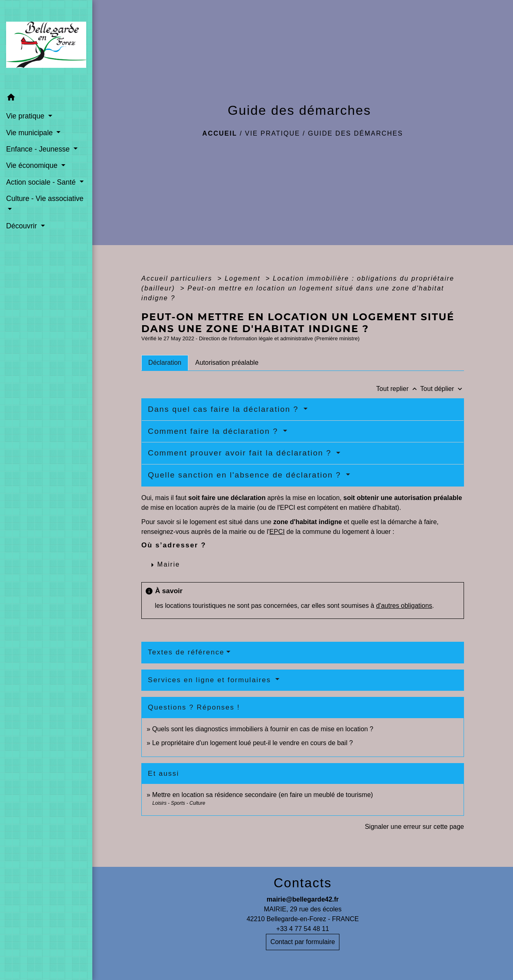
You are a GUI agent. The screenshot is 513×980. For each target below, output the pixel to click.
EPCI (277, 532)
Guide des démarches (356, 133)
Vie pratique (273, 133)
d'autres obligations (404, 606)
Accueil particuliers (178, 278)
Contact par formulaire (303, 942)
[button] (46, 99)
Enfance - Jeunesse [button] (39, 149)
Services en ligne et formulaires (211, 680)
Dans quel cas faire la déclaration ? (225, 409)
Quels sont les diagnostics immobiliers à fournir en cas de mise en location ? (263, 729)
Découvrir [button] (22, 226)
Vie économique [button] (33, 165)
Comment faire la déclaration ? (214, 431)
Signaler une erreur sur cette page (414, 827)
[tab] (165, 363)
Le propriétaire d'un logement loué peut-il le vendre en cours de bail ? (252, 743)
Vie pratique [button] (26, 116)
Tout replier (398, 389)
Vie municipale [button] (30, 133)
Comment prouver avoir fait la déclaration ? (241, 453)
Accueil (220, 133)
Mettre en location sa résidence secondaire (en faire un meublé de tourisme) (262, 795)
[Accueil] (46, 45)
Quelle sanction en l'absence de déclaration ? (246, 475)
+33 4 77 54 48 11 (302, 929)
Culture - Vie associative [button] (45, 199)
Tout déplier (442, 389)
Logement (244, 278)
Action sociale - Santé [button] (42, 182)
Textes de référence (186, 652)
